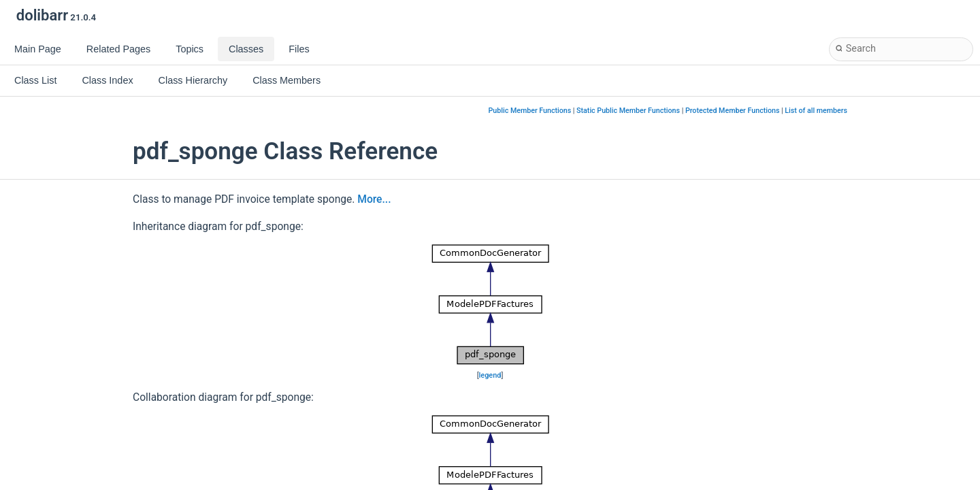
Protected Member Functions (733, 111)
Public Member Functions (530, 111)
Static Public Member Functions (628, 111)
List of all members (816, 111)
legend (490, 375)
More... (374, 199)
